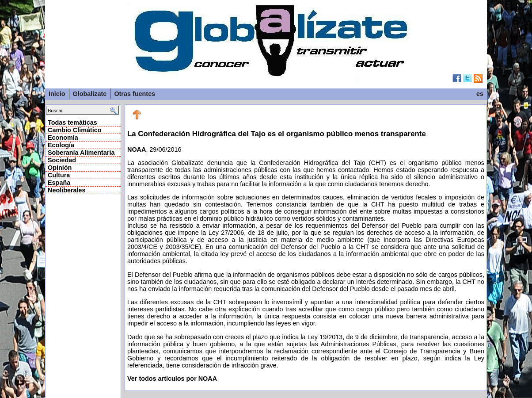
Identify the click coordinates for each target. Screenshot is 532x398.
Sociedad (62, 160)
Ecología (61, 145)
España (59, 183)
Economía (63, 138)
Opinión (60, 168)
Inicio (57, 94)
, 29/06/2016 (306, 249)
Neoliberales (67, 190)
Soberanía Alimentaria (81, 153)
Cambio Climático (75, 130)
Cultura (59, 175)
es (480, 94)
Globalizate (90, 94)
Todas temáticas (72, 122)
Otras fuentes (135, 94)
